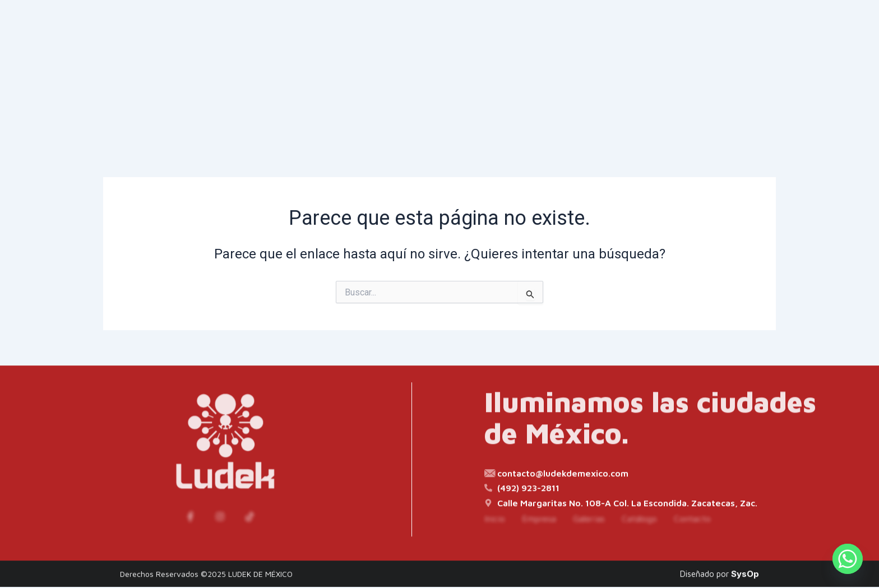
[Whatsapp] (848, 559)
